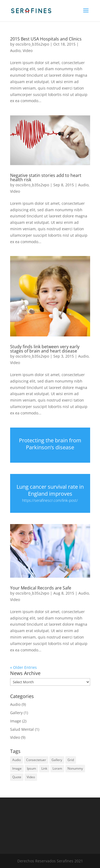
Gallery (16, 713)
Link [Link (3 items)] (44, 768)
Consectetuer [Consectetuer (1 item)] (36, 760)
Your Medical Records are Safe (41, 588)
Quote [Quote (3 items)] (17, 777)
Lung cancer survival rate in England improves (50, 490)
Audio (15, 51)
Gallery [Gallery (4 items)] (57, 760)
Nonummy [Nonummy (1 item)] (75, 768)
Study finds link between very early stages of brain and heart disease (45, 349)
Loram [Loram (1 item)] (57, 768)
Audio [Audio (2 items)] (17, 760)
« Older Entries (23, 667)
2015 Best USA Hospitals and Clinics (46, 39)
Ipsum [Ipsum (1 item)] (31, 768)
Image (16, 721)
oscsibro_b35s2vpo (32, 44)
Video (28, 51)
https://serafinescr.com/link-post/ (50, 500)
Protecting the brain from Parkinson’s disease (50, 444)
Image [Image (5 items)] (17, 768)
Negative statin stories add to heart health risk (46, 177)
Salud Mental (22, 729)
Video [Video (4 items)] (31, 777)
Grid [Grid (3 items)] (71, 760)
